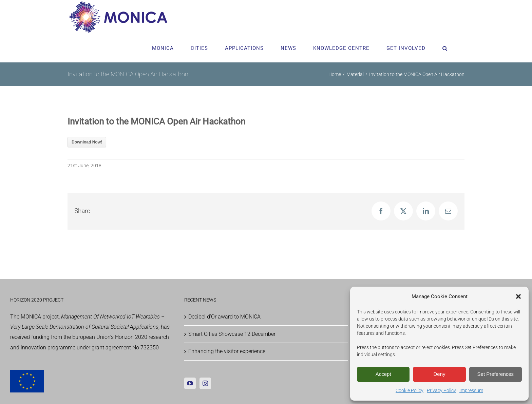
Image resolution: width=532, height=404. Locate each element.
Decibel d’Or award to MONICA (224, 317)
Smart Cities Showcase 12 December (232, 334)
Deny (439, 374)
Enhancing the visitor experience (227, 351)
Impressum (471, 390)
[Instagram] (205, 383)
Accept (383, 374)
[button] (518, 296)
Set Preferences (496, 374)
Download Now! (87, 142)
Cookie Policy (410, 390)
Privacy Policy (441, 390)
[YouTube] (190, 383)
